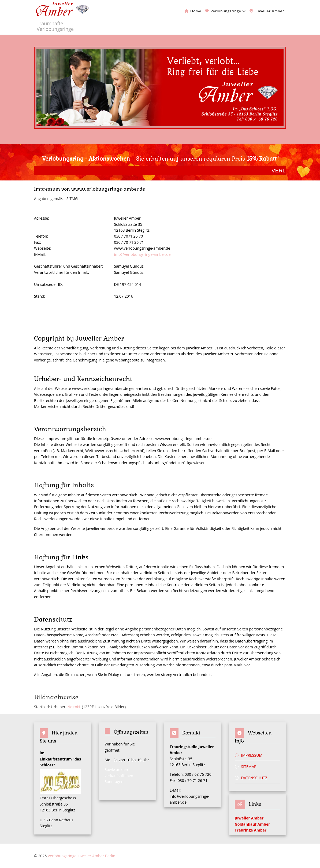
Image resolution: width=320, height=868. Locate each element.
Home (196, 11)
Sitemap (249, 767)
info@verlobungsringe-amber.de (142, 254)
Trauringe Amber (251, 830)
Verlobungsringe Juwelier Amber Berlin (81, 856)
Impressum (252, 755)
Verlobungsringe (226, 11)
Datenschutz (254, 778)
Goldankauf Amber (252, 824)
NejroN (74, 707)
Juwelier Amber (269, 11)
